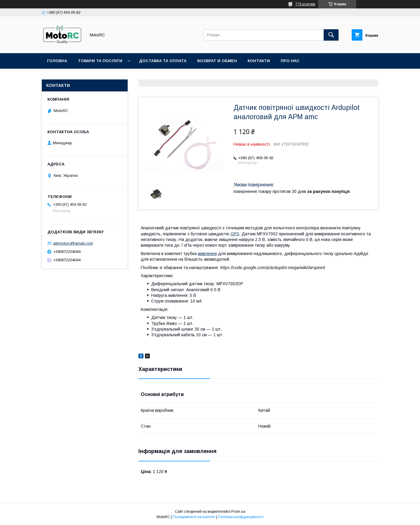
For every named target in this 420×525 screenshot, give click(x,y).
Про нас (290, 61)
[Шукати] (331, 35)
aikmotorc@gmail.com (73, 243)
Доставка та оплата (163, 61)
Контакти (259, 61)
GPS (235, 234)
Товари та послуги (100, 61)
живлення (207, 254)
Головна (57, 61)
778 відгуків (305, 4)
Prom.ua (238, 512)
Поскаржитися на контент (194, 517)
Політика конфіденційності (241, 517)
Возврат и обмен (217, 61)
